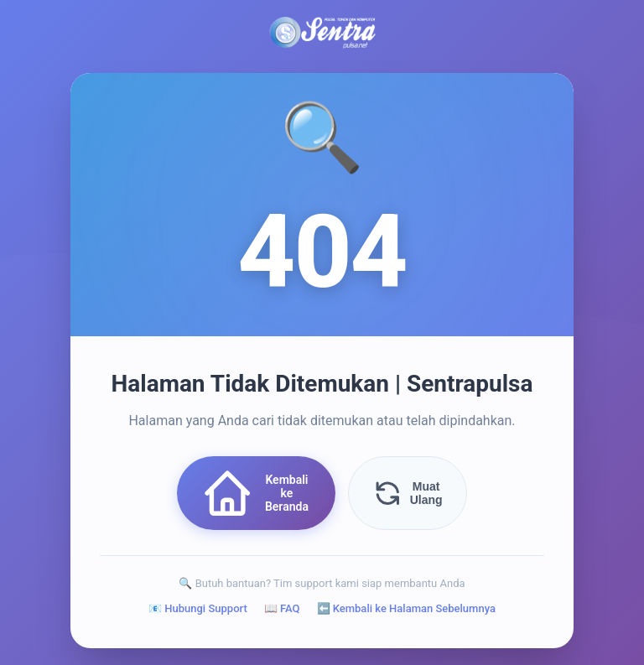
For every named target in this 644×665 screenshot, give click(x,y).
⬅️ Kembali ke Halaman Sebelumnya (406, 608)
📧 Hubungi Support (198, 608)
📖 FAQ (282, 608)
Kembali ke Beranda (254, 493)
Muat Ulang (407, 494)
